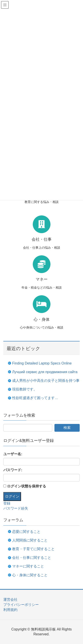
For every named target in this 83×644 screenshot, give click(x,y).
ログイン (12, 496)
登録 (7, 503)
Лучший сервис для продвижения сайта (45, 372)
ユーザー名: (13, 454)
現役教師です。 (25, 389)
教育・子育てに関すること (33, 549)
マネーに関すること (28, 566)
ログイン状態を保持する (27, 486)
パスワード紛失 (16, 508)
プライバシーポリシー (21, 605)
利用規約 (10, 610)
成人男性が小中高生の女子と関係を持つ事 (46, 381)
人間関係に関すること (30, 540)
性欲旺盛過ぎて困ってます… (35, 398)
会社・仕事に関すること (32, 558)
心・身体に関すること (30, 575)
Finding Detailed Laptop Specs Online (42, 363)
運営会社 (10, 600)
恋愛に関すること (26, 532)
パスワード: (13, 470)
